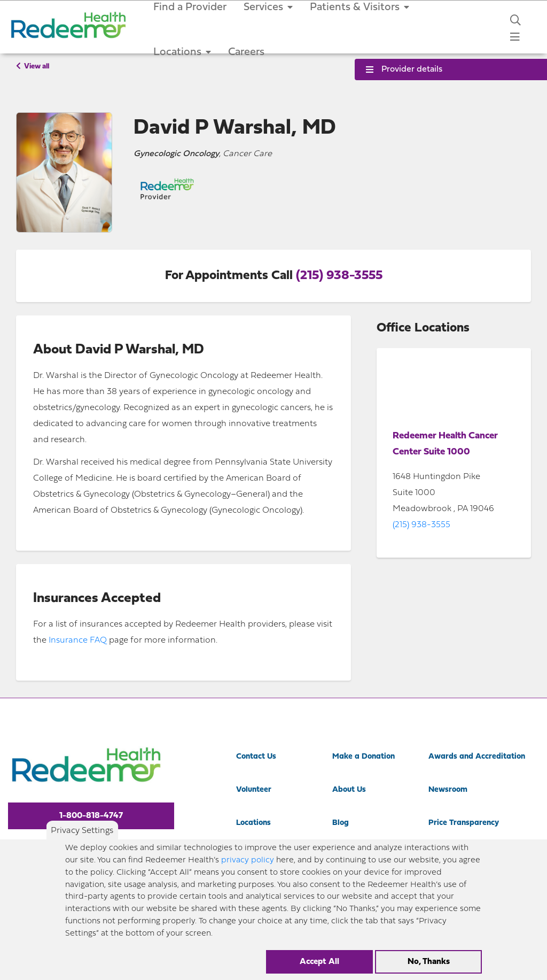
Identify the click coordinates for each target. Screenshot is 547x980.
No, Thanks (429, 962)
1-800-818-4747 (91, 816)
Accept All (319, 962)
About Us (349, 790)
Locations (182, 52)
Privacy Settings (82, 831)
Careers (246, 52)
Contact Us (256, 757)
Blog (341, 823)
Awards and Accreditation (477, 757)
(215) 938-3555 (339, 276)
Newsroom (448, 790)
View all (33, 66)
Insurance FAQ (78, 641)
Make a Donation (364, 757)
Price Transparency (464, 823)
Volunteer (254, 790)
